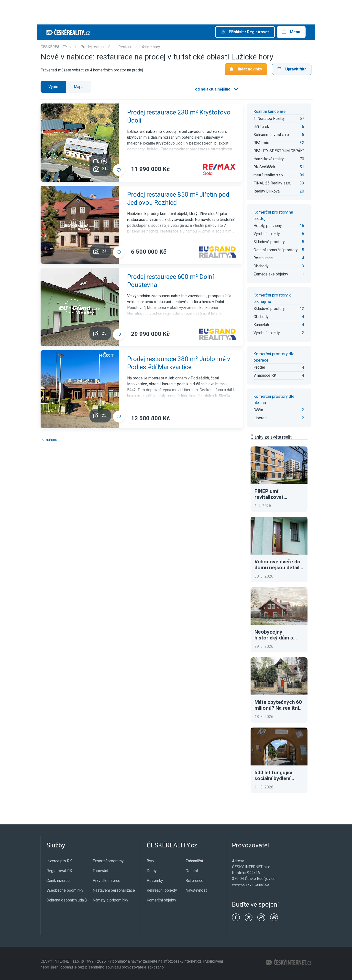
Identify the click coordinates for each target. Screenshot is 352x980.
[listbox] (216, 89)
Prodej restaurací (95, 47)
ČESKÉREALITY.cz (56, 47)
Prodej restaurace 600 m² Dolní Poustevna (170, 281)
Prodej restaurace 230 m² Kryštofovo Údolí (179, 116)
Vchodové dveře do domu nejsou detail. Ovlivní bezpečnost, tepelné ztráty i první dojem (279, 565)
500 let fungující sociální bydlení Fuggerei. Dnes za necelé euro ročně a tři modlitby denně (278, 775)
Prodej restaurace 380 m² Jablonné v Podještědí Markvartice (179, 363)
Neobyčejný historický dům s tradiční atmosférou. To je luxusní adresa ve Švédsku (278, 635)
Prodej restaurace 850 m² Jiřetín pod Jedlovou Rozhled (178, 199)
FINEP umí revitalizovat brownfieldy (269, 494)
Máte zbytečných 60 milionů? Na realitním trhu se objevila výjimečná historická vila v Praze (279, 705)
